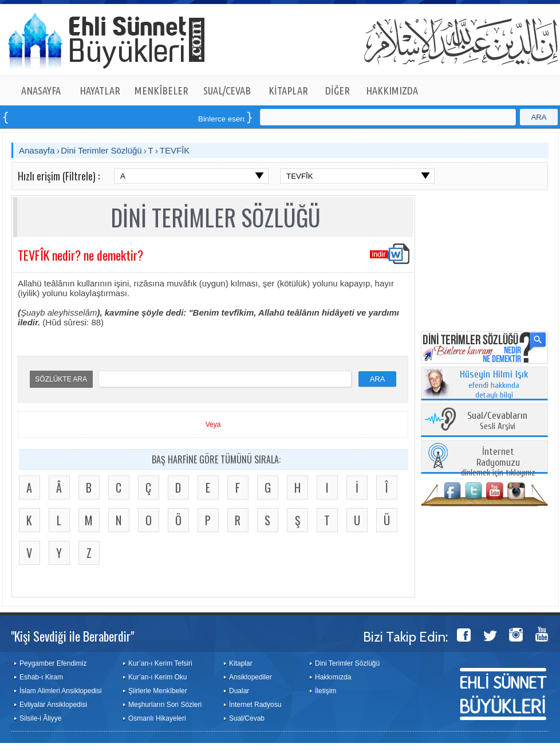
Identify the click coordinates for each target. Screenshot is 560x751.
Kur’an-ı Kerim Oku (157, 677)
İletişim (326, 691)
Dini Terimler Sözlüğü (101, 150)
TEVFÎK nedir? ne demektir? (80, 255)
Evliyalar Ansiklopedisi (53, 705)
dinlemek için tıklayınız (498, 463)
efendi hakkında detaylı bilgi (494, 385)
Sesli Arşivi (497, 421)
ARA (539, 117)
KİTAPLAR (288, 91)
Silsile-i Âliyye (40, 718)
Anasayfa (37, 150)
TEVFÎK (175, 150)
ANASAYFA (41, 91)
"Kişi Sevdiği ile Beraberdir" (72, 636)
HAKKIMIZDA (392, 91)
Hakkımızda (333, 677)
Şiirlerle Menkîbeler (158, 691)
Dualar (239, 691)
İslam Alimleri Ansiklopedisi (60, 691)
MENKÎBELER (161, 91)
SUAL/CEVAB (227, 91)
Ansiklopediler (251, 677)
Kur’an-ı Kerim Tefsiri (160, 663)
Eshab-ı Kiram (41, 677)
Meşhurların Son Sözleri (165, 705)
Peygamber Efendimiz (53, 663)
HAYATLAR (100, 91)
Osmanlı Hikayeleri (157, 718)
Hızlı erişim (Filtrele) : (59, 176)
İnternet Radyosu (255, 705)
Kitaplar (241, 663)
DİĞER (338, 91)
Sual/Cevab (247, 718)
